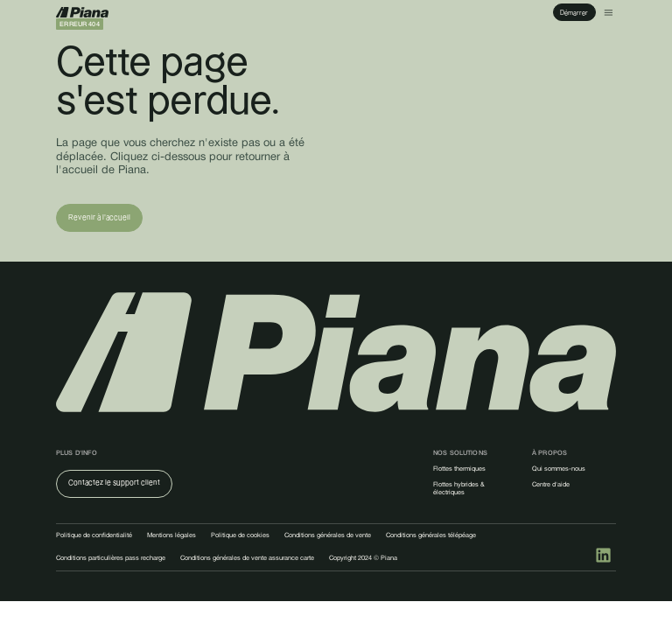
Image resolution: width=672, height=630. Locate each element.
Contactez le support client (114, 483)
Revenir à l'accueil (99, 217)
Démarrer (574, 13)
